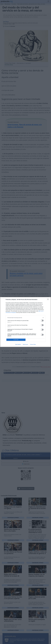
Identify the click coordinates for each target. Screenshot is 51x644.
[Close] (48, 300)
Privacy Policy (33, 344)
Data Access (25, 344)
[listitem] (25, 318)
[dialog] (25, 322)
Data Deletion (18, 344)
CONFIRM (16, 340)
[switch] (42, 321)
